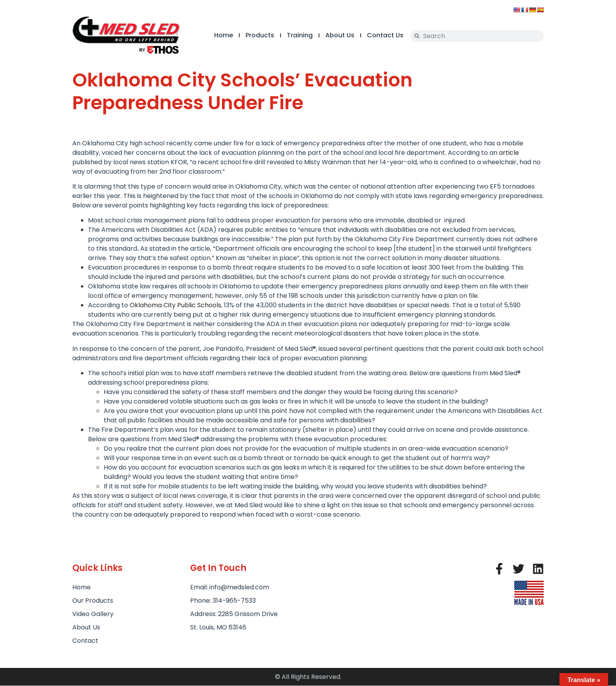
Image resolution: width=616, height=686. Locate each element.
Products (259, 35)
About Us (339, 35)
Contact (85, 641)
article (509, 153)
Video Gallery (93, 614)
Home (223, 35)
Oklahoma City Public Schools (175, 305)
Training (299, 35)
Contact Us (385, 35)
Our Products (93, 601)
